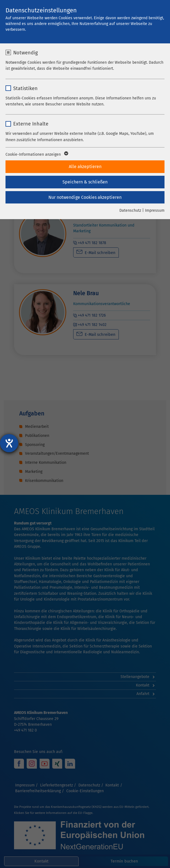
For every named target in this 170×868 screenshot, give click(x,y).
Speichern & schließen (85, 182)
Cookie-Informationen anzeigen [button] (36, 155)
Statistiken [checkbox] (25, 88)
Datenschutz (130, 210)
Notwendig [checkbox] (25, 53)
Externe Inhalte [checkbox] (31, 124)
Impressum (155, 210)
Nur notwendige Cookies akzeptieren (85, 197)
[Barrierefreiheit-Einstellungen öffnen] (9, 443)
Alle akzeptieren (85, 167)
